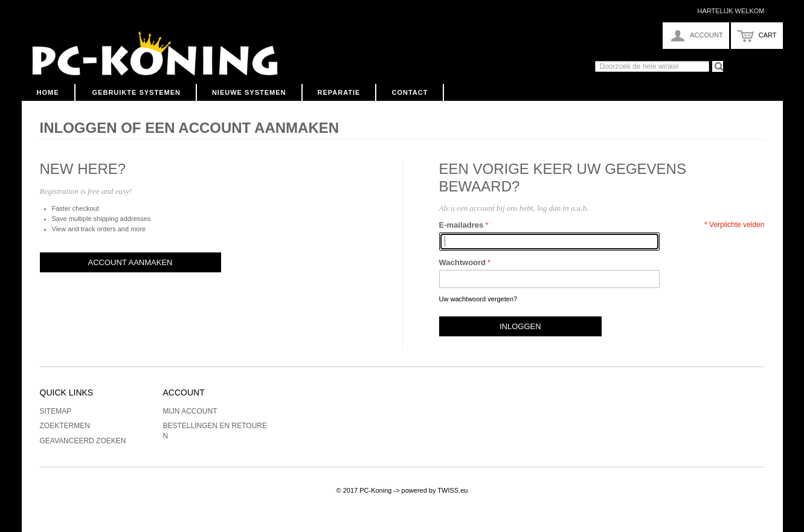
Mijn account (190, 411)
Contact (410, 92)
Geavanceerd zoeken (83, 441)
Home (48, 92)
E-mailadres (461, 225)
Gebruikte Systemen (137, 92)
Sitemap (56, 411)
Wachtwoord (463, 262)
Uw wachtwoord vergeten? (478, 299)
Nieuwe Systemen (249, 92)
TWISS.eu (452, 490)
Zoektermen (65, 426)
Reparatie (339, 92)
